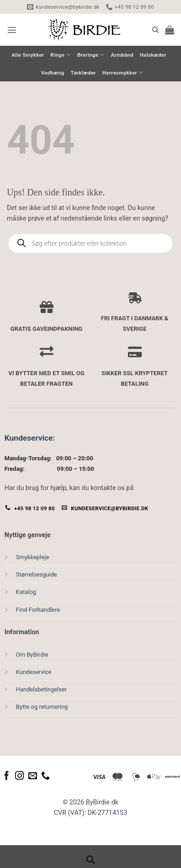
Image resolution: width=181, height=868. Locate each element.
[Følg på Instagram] (19, 776)
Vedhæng (53, 73)
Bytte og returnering (42, 707)
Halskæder (153, 55)
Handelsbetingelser (41, 689)
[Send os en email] (33, 776)
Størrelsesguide (37, 574)
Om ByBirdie (32, 655)
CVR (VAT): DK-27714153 (91, 813)
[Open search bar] (90, 860)
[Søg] (155, 30)
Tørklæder (83, 73)
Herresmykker (123, 73)
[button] (12, 30)
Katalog (26, 592)
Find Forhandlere (38, 610)
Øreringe (91, 55)
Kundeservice (29, 438)
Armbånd (122, 55)
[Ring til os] (45, 776)
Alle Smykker (28, 55)
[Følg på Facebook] (7, 776)
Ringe (60, 55)
